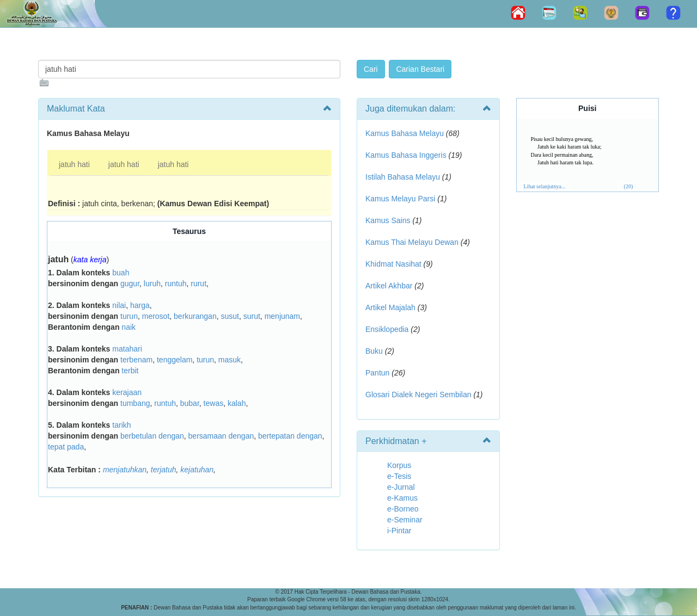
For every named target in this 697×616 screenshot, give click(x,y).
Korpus (399, 465)
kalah (237, 403)
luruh (152, 284)
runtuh (176, 284)
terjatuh (164, 470)
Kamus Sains (388, 220)
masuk (230, 360)
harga (140, 305)
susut (230, 316)
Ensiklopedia (387, 329)
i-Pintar (399, 531)
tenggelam (175, 360)
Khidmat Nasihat (393, 264)
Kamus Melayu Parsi (400, 199)
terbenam (136, 360)
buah (121, 273)
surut (252, 316)
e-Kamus (402, 498)
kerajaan (127, 392)
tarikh (121, 425)
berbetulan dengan (152, 436)
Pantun (377, 373)
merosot (156, 316)
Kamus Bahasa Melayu (406, 133)
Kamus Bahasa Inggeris (406, 155)
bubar (190, 403)
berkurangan (195, 316)
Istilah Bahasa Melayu (403, 177)
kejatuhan (197, 470)
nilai (119, 305)
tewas (214, 403)
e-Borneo (403, 509)
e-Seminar (405, 520)
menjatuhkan (125, 470)
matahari (127, 349)
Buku (374, 351)
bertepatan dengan (290, 436)
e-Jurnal (401, 487)
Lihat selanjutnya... (545, 186)
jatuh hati (74, 164)
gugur (130, 284)
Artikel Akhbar (389, 286)
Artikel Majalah (390, 307)
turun (129, 316)
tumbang (135, 403)
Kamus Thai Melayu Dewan (412, 242)
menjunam (282, 316)
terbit (130, 371)
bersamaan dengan (221, 436)
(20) (629, 186)
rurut (198, 284)
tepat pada (66, 447)
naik (129, 327)
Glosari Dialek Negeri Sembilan (418, 395)
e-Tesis (399, 476)
